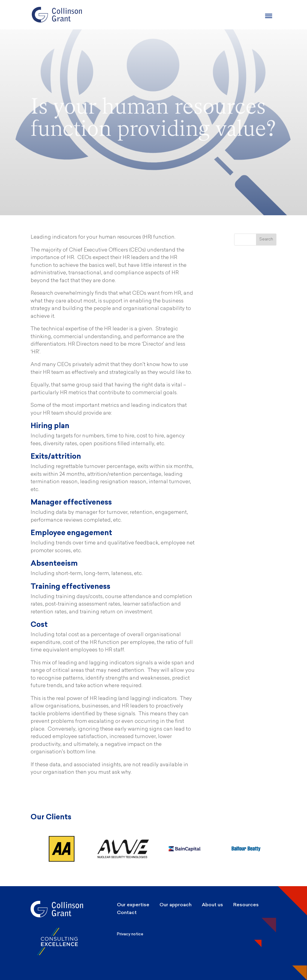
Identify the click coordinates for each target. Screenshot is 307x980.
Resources (246, 905)
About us (212, 905)
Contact (127, 912)
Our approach (176, 905)
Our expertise (133, 905)
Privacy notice (130, 934)
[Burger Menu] (269, 16)
